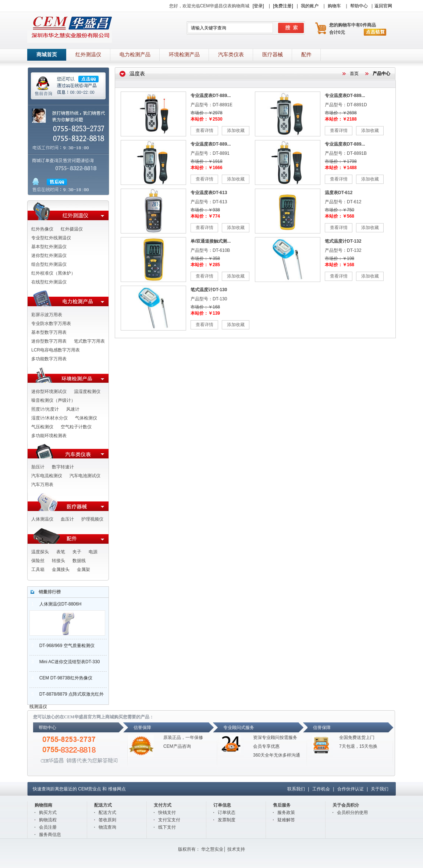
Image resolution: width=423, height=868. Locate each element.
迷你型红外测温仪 (49, 256)
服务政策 (286, 812)
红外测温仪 (88, 55)
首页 (354, 74)
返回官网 (383, 6)
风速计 (73, 409)
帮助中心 (359, 6)
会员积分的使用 (352, 812)
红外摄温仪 (72, 229)
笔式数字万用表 (89, 341)
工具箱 (38, 569)
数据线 (79, 561)
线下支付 (167, 827)
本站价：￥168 (340, 265)
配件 (306, 55)
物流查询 (107, 827)
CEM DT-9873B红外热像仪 (61, 678)
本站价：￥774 (205, 216)
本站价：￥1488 (341, 168)
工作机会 (321, 789)
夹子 (77, 552)
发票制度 (227, 820)
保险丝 (38, 561)
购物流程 (48, 820)
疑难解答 (286, 820)
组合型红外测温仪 (49, 264)
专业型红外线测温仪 (51, 238)
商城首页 (47, 55)
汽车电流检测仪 (47, 476)
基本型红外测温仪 (49, 247)
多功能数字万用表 (49, 359)
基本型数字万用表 (49, 332)
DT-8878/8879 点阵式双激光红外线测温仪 (67, 696)
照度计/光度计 (45, 409)
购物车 (334, 6)
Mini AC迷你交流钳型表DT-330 (65, 662)
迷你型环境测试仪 (49, 392)
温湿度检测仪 (87, 392)
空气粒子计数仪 (76, 427)
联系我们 (296, 789)
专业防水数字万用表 (51, 324)
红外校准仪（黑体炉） (53, 273)
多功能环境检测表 (49, 436)
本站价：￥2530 (207, 119)
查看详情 (205, 131)
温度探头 (40, 552)
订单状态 (227, 812)
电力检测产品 (135, 55)
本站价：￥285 (205, 265)
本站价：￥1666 (207, 168)
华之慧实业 (212, 849)
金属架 (83, 569)
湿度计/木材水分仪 (49, 418)
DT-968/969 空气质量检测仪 (62, 646)
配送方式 (107, 812)
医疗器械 (273, 55)
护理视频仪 (92, 519)
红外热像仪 (42, 229)
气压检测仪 (42, 427)
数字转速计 (63, 467)
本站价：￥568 (340, 216)
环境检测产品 (184, 55)
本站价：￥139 (205, 313)
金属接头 (61, 569)
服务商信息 (50, 835)
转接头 (58, 561)
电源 (93, 552)
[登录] (258, 6)
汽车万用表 (42, 485)
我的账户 (310, 6)
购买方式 (48, 812)
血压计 (67, 519)
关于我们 (380, 789)
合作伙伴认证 (351, 789)
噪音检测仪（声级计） (53, 400)
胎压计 (38, 467)
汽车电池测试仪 (85, 476)
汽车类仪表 (231, 55)
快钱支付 (167, 812)
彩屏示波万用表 (47, 315)
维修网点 (117, 789)
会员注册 (48, 827)
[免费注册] (283, 6)
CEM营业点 (90, 789)
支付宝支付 (169, 820)
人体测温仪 (42, 519)
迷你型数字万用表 (49, 341)
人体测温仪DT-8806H (55, 604)
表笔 (61, 552)
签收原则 (107, 820)
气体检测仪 (86, 418)
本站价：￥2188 (341, 119)
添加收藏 (236, 131)
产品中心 (381, 74)
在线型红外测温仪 (49, 282)
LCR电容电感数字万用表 (56, 350)
